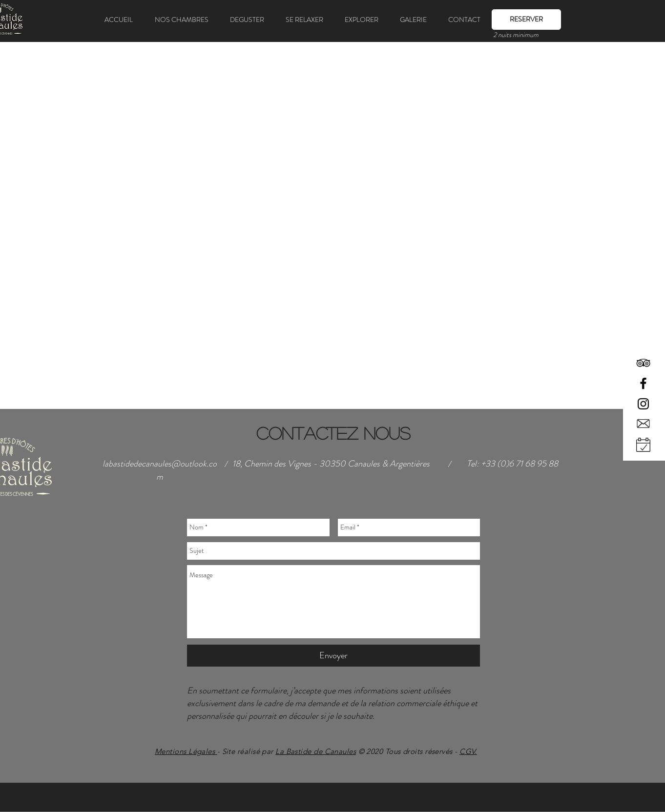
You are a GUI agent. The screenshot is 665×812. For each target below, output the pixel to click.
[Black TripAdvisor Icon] (643, 363)
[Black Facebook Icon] (643, 383)
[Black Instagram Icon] (643, 404)
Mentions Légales (185, 751)
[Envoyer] (333, 656)
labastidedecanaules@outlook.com (160, 470)
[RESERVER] (526, 20)
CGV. (468, 751)
